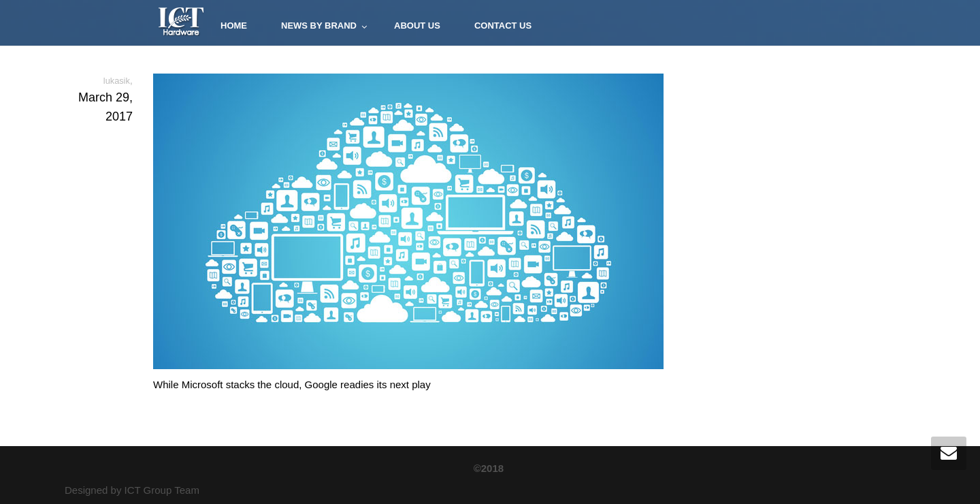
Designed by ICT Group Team (132, 490)
